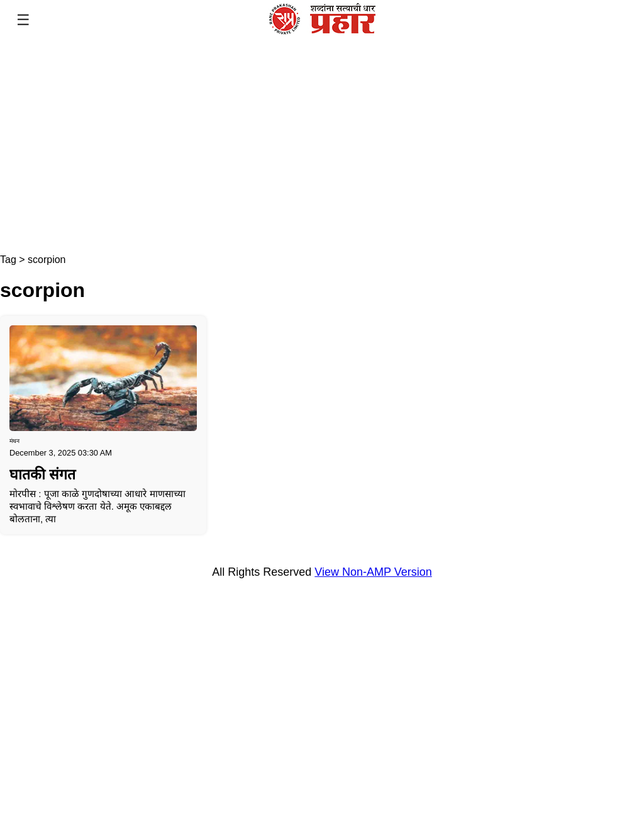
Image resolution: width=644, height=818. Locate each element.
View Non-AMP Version (373, 572)
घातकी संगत (42, 474)
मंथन (14, 441)
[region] (322, 147)
